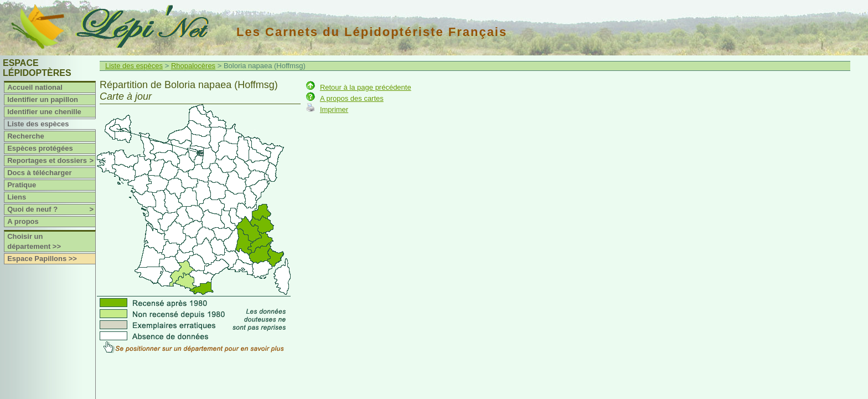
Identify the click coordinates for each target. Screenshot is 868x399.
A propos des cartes (352, 98)
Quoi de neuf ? (51, 209)
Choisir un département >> (34, 241)
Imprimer (334, 109)
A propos (23, 221)
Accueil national (35, 87)
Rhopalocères (193, 66)
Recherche (25, 136)
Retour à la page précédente (366, 87)
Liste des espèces (38, 124)
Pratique (22, 185)
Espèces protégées (40, 148)
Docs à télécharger (39, 173)
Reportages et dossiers (51, 161)
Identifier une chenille (44, 112)
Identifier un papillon (43, 99)
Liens (17, 197)
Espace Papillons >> (42, 259)
